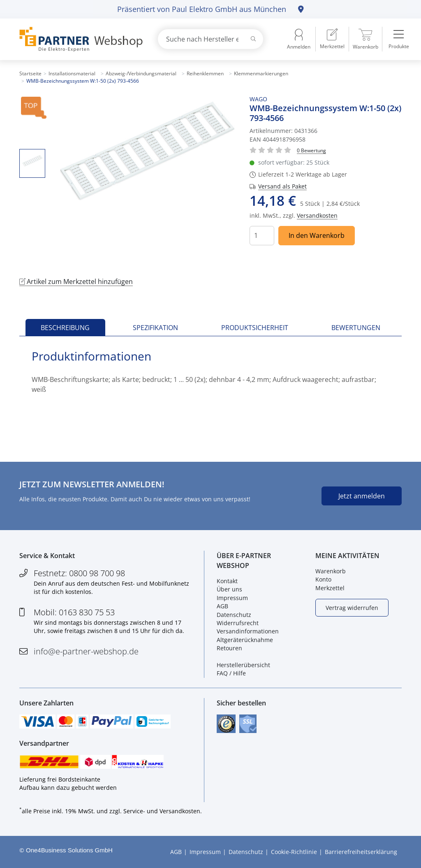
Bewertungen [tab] (356, 328)
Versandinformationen (248, 631)
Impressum (232, 598)
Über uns (229, 589)
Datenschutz (234, 615)
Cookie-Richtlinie (294, 852)
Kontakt (227, 581)
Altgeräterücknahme (245, 640)
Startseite (30, 73)
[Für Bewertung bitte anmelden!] (311, 150)
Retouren (229, 648)
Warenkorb (331, 571)
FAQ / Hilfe (231, 673)
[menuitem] (332, 39)
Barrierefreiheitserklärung (361, 852)
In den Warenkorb (317, 235)
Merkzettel (330, 588)
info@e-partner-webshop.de (86, 651)
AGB (222, 606)
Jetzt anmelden (362, 496)
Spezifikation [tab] (155, 328)
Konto (323, 579)
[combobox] (210, 39)
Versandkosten (317, 215)
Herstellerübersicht (243, 665)
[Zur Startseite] (79, 39)
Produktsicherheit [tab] (255, 328)
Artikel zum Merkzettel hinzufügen (76, 282)
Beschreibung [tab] (65, 328)
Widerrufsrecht (238, 623)
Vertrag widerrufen (352, 608)
